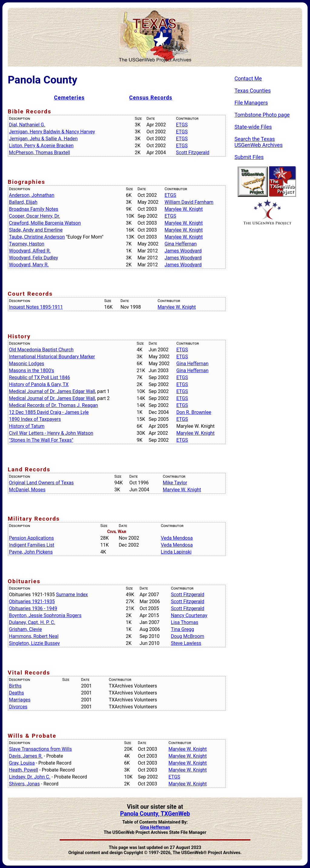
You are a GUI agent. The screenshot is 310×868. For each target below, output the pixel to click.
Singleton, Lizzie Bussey (35, 643)
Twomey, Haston (27, 244)
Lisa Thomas (185, 622)
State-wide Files (253, 127)
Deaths (16, 693)
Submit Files (249, 157)
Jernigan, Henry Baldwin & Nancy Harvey (52, 132)
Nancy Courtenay (189, 615)
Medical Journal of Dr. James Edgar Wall (52, 391)
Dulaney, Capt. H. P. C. (32, 622)
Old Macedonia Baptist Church (41, 350)
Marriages (20, 700)
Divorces (18, 707)
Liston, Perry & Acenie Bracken (41, 146)
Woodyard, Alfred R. (30, 251)
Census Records (151, 98)
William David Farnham (189, 202)
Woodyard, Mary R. (29, 265)
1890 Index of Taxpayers (35, 419)
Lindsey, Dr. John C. (30, 777)
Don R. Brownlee (194, 412)
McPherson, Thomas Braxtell (40, 153)
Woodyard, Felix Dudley (34, 258)
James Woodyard (183, 251)
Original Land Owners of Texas (41, 483)
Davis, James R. (26, 756)
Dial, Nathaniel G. (27, 125)
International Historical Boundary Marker (52, 357)
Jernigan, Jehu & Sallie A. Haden (43, 139)
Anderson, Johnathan (32, 195)
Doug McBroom (187, 636)
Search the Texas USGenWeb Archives (258, 142)
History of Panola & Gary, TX (39, 384)
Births (15, 686)
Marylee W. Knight (183, 209)
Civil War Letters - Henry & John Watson (51, 433)
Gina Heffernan (180, 244)
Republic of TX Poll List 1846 (40, 377)
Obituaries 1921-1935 (32, 601)
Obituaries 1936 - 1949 (33, 608)
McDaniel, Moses (27, 490)
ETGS (182, 125)
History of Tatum (27, 426)
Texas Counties (252, 91)
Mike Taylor (175, 483)
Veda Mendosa (177, 538)
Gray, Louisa (22, 763)
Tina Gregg (182, 629)
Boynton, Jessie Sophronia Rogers (45, 615)
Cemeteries (69, 98)
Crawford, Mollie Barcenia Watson (45, 223)
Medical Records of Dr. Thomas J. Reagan (54, 405)
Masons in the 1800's (32, 371)
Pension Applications (31, 538)
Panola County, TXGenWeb (155, 814)
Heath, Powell (24, 770)
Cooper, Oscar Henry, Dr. (35, 216)
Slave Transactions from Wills (41, 749)
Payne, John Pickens (31, 552)
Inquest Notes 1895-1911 (36, 307)
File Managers (251, 103)
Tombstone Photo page (262, 115)
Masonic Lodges (27, 364)
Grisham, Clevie (26, 629)
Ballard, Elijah (23, 202)
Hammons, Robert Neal (34, 636)
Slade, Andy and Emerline (36, 230)
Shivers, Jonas (25, 784)
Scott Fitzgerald (193, 153)
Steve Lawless (186, 643)
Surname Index (72, 595)
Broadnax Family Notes (34, 209)
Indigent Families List (32, 545)
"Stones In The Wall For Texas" (41, 440)
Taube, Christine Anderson (37, 237)
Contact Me (248, 79)
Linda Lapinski (176, 552)
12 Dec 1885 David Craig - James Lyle (49, 412)
